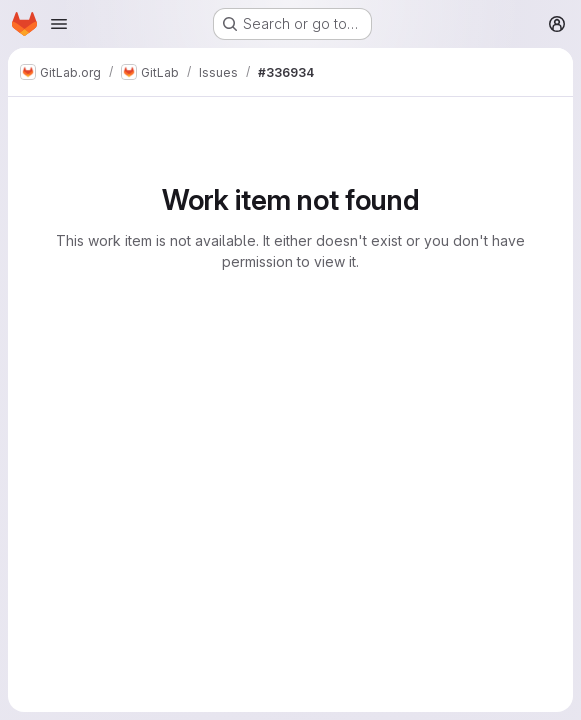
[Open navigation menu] (59, 24)
